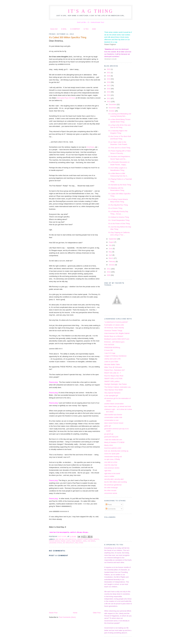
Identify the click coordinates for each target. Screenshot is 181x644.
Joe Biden (91, 541)
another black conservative (114, 404)
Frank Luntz (66, 541)
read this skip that (111, 465)
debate (96, 539)
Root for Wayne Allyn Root (114, 376)
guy (86, 532)
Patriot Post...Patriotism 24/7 (115, 370)
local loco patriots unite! (113, 448)
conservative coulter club (113, 417)
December (113, 104)
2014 (109, 95)
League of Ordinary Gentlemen (115, 356)
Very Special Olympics (112, 393)
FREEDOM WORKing (112, 347)
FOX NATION (109, 345)
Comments (111, 509)
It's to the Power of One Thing (119, 224)
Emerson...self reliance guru (114, 342)
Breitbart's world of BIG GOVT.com (117, 339)
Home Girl (54, 29)
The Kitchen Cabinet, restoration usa (117, 387)
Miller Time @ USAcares (113, 367)
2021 (109, 73)
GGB (94, 29)
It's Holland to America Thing (119, 217)
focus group (54, 541)
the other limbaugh (111, 488)
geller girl (108, 426)
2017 (109, 85)
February (112, 261)
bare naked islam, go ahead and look (118, 406)
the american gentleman (113, 485)
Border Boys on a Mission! (114, 336)
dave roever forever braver (114, 423)
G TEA (86, 29)
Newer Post (53, 613)
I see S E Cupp (110, 353)
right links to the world (112, 473)
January (112, 265)
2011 (109, 269)
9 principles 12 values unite (114, 325)
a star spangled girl (111, 395)
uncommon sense (111, 493)
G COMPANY (75, 29)
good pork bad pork (111, 437)
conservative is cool (111, 420)
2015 (109, 92)
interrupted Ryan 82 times (66, 98)
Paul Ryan (79, 543)
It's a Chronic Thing (115, 208)
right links (108, 471)
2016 (109, 89)
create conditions (85, 539)
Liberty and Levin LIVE (112, 359)
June (111, 249)
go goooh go (109, 434)
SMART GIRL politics (112, 381)
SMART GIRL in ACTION (113, 379)
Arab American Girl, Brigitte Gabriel (117, 333)
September (113, 239)
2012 (109, 102)
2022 (109, 69)
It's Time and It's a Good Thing (119, 148)
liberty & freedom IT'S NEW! (114, 442)
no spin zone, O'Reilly (112, 459)
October (112, 111)
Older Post (97, 613)
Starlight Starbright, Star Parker (116, 384)
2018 (109, 82)
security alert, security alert (114, 479)
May (110, 252)
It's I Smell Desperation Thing (119, 220)
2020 (109, 76)
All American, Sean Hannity (114, 328)
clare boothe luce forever (113, 415)
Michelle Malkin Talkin (112, 364)
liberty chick (109, 445)
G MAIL (64, 29)
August (111, 242)
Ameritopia (90, 147)
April (111, 255)
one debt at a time (111, 462)
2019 (109, 79)
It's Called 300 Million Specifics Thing (68, 37)
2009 (109, 275)
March (111, 258)
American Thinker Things (113, 331)
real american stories (112, 468)
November (113, 108)
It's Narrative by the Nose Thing (120, 185)
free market (77, 541)
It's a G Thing (91, 11)
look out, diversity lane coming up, (117, 451)
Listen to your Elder (111, 362)
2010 (109, 272)
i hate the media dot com (113, 440)
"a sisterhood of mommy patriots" (116, 322)
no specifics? (69, 543)
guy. (81, 532)
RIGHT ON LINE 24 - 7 (113, 373)
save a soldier (109, 476)
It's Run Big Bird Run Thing (118, 205)
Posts (109, 505)
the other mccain (110, 490)
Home (75, 613)
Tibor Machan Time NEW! (114, 390)
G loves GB (108, 350)
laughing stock (55, 543)
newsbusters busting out (113, 457)
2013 (109, 98)
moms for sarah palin (112, 454)
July (110, 245)
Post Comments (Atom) (67, 617)
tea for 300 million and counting (116, 482)
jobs (85, 541)
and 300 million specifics (66, 539)
